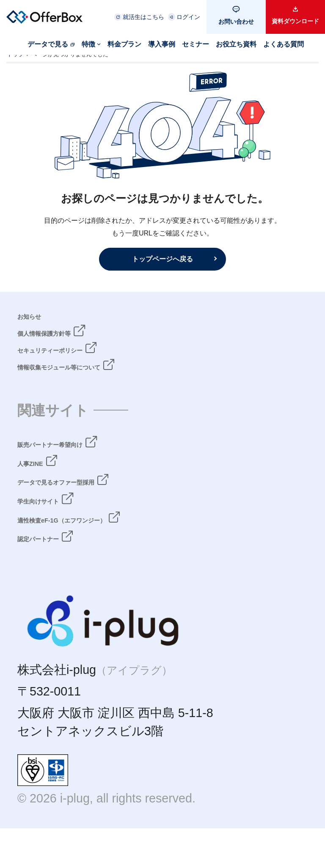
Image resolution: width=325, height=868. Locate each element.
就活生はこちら (143, 17)
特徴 (88, 44)
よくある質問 (284, 44)
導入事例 (162, 44)
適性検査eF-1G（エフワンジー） (109, 544)
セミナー (196, 44)
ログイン (188, 17)
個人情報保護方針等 (73, 341)
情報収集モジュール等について (105, 382)
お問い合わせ (236, 22)
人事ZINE (43, 483)
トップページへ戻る (162, 259)
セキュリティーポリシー (87, 361)
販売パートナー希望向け (86, 463)
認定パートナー (61, 564)
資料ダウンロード (295, 21)
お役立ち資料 (236, 44)
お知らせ (43, 321)
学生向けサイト (61, 523)
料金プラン (124, 44)
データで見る (48, 44)
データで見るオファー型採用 (99, 503)
